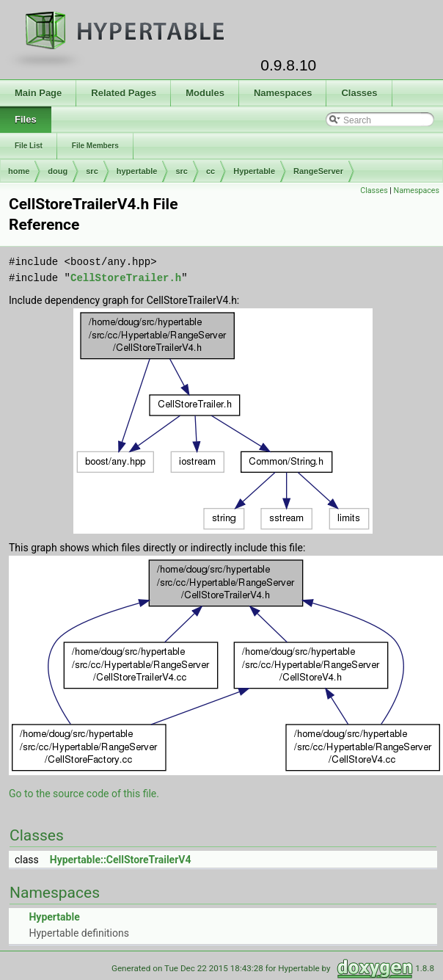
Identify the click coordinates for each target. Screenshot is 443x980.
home (19, 171)
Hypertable (254, 171)
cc (210, 171)
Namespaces (417, 190)
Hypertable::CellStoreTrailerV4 (121, 860)
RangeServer (318, 171)
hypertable (137, 171)
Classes (374, 190)
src (92, 171)
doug (58, 171)
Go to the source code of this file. (84, 794)
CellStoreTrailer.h (126, 278)
